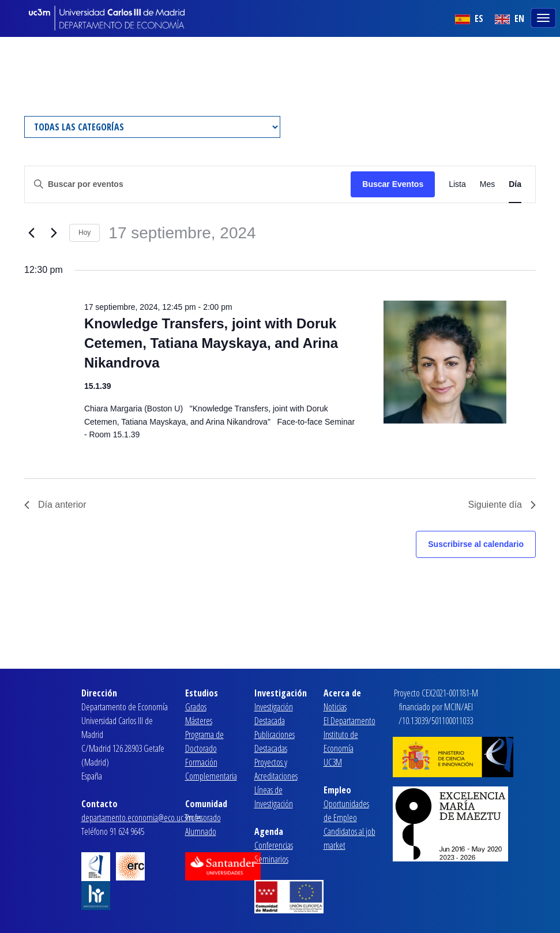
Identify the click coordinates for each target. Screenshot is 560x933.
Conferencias (274, 845)
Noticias (335, 707)
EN (510, 18)
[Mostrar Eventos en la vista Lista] (457, 184)
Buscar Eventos (393, 184)
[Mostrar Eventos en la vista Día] (515, 184)
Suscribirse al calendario (476, 544)
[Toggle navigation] (544, 17)
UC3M (333, 762)
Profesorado (203, 818)
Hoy (84, 233)
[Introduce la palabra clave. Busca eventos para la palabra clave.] (188, 184)
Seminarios (271, 859)
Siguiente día (502, 505)
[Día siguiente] (54, 233)
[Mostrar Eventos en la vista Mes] (487, 184)
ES (469, 18)
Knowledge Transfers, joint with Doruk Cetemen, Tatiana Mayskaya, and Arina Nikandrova (211, 343)
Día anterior (55, 505)
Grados (196, 707)
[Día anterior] (31, 233)
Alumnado (201, 831)
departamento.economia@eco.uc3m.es (141, 818)
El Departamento (349, 721)
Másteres (199, 721)
